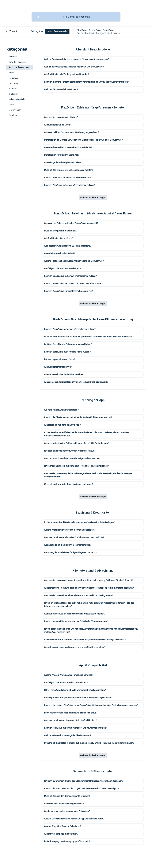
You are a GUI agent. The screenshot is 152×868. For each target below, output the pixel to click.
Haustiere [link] (14, 78)
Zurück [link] (13, 31)
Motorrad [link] (14, 83)
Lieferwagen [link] (15, 110)
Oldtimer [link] (13, 94)
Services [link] (13, 57)
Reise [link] (12, 105)
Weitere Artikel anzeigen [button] (93, 198)
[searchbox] (76, 17)
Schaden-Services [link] (18, 62)
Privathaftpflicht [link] (17, 99)
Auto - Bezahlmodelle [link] (21, 67)
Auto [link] (11, 73)
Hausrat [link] (13, 89)
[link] (93, 59)
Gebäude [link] (13, 115)
